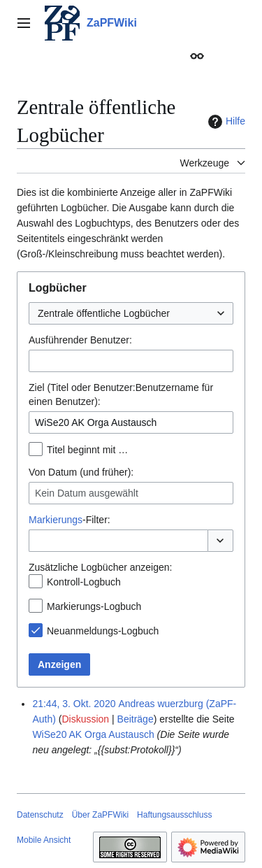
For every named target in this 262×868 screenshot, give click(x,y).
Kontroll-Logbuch (84, 582)
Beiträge (136, 719)
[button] (220, 541)
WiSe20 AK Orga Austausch (93, 734)
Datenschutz (40, 815)
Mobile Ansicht (44, 840)
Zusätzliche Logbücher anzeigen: (100, 567)
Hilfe (225, 122)
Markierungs (56, 520)
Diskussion (85, 719)
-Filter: (70, 520)
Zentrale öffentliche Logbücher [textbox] (104, 313)
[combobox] (131, 313)
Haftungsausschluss (174, 815)
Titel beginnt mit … (87, 450)
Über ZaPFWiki (100, 815)
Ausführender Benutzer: (80, 340)
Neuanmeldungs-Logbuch (103, 631)
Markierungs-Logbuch (94, 606)
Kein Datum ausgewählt (87, 493)
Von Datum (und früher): (81, 472)
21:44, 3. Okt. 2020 (74, 704)
